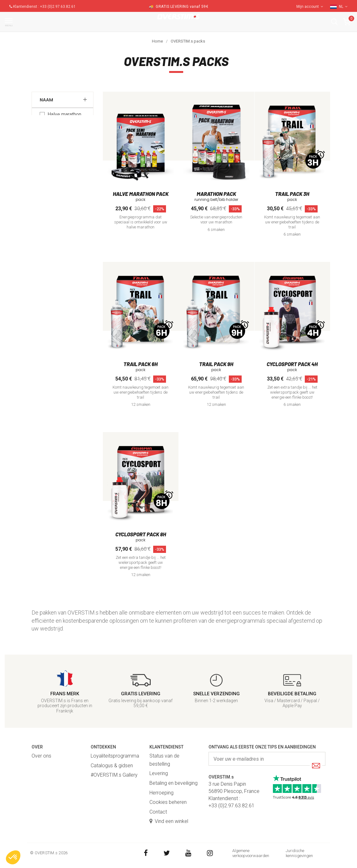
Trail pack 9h (216, 364)
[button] (334, 22)
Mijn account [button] (310, 7)
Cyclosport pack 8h (141, 534)
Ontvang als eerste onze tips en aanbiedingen (262, 747)
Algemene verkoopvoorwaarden (251, 853)
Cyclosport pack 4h (292, 364)
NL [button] (343, 7)
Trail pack (58, 146)
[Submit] (316, 766)
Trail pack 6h (141, 364)
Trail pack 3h (292, 194)
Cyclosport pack (65, 158)
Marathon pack (63, 133)
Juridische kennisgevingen (299, 853)
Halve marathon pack (64, 118)
